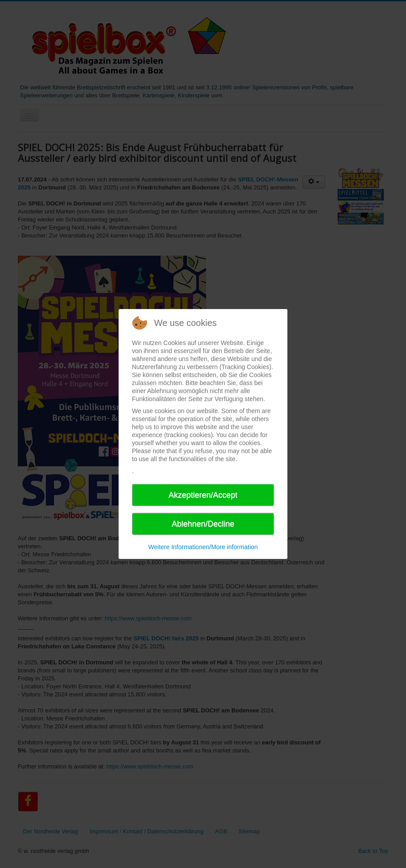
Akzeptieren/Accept (203, 495)
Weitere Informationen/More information (203, 547)
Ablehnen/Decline (203, 524)
